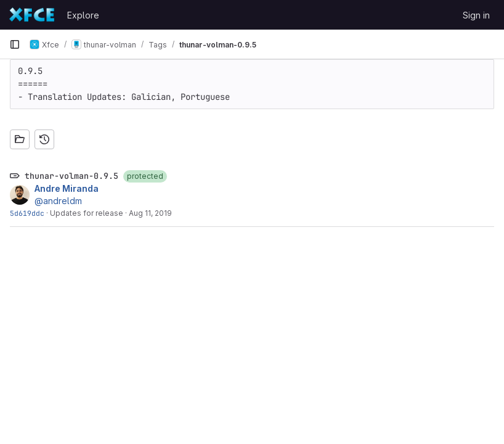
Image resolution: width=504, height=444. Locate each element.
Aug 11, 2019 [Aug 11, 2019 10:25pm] (150, 213)
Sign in (476, 15)
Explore (83, 15)
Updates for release (87, 213)
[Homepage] (32, 15)
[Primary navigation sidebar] (15, 44)
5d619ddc (27, 213)
